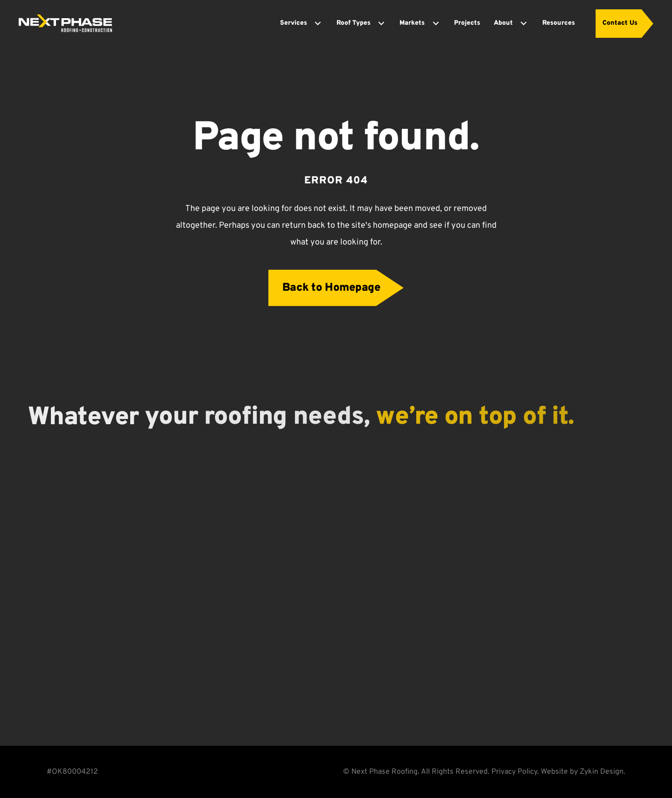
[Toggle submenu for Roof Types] (381, 23)
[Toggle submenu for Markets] (436, 23)
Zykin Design (602, 772)
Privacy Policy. (515, 772)
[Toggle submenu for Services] (318, 23)
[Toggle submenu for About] (524, 23)
